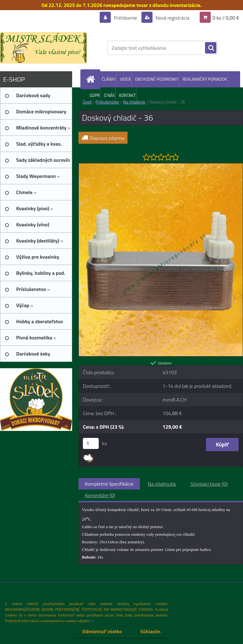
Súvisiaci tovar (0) (209, 484)
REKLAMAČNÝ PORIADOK (205, 79)
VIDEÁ (125, 79)
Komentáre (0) (100, 495)
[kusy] (91, 443)
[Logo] (44, 48)
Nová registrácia (172, 18)
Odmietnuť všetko (102, 631)
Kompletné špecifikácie (109, 484)
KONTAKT (127, 95)
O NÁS (109, 95)
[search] (211, 48)
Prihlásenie (125, 18)
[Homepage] (92, 79)
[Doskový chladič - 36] (161, 166)
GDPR (95, 95)
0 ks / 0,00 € (226, 18)
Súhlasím (150, 631)
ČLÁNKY (109, 79)
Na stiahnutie (162, 484)
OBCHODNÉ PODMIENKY (156, 79)
